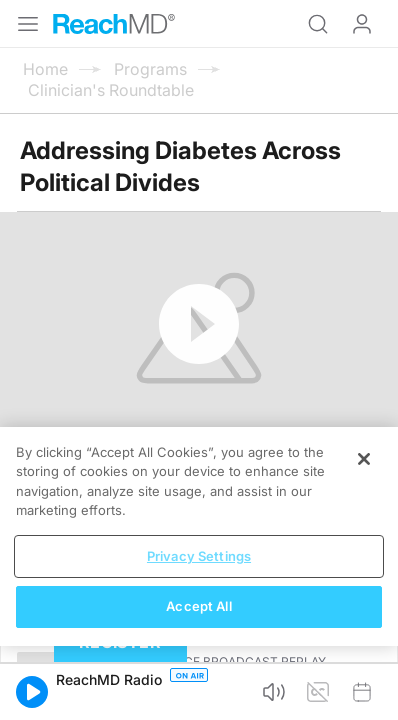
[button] (32, 692)
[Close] (364, 459)
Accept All (198, 606)
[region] (199, 536)
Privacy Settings (199, 556)
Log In (362, 24)
